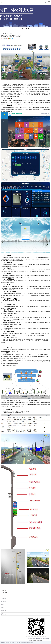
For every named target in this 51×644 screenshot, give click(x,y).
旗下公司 (44, 2)
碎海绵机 (25, 642)
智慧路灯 (8, 642)
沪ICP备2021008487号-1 (39, 640)
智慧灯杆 (12, 642)
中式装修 (21, 642)
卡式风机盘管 (30, 642)
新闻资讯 (3, 608)
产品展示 (3, 605)
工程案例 (3, 611)
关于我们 (3, 599)
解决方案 (3, 602)
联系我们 (3, 614)
